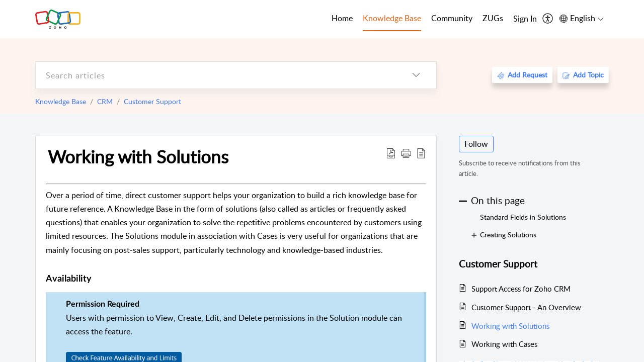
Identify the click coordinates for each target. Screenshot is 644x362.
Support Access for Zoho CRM (521, 289)
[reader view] (421, 153)
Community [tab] (452, 18)
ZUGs (493, 18)
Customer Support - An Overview (526, 307)
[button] (406, 153)
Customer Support (152, 101)
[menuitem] (525, 19)
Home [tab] (342, 18)
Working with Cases (504, 344)
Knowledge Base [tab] (392, 18)
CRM (105, 101)
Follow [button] (476, 144)
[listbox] (416, 75)
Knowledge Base (61, 101)
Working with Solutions (138, 156)
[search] (216, 75)
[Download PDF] (391, 153)
